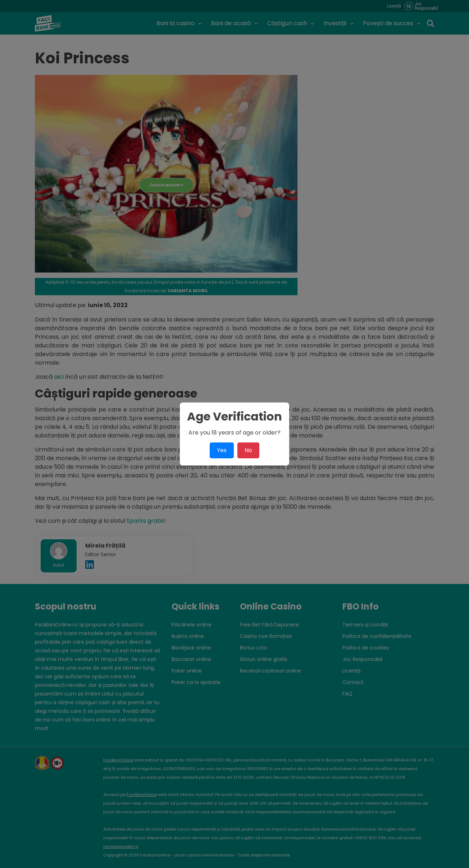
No (248, 450)
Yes (222, 450)
